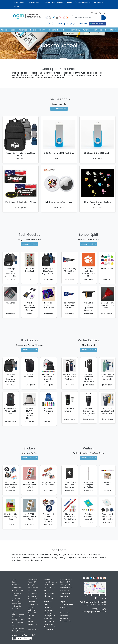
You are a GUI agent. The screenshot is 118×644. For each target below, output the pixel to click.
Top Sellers (97, 30)
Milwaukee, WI (49, 593)
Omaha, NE (48, 607)
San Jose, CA (65, 590)
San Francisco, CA (66, 588)
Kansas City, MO (34, 630)
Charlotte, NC (33, 593)
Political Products (18, 628)
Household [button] (53, 30)
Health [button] (42, 30)
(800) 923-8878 (55, 24)
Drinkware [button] (23, 30)
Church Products (18, 614)
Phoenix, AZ (48, 619)
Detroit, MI (32, 607)
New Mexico (48, 602)
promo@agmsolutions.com (76, 24)
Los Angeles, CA (50, 588)
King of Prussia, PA (50, 582)
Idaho (30, 619)
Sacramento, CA (50, 627)
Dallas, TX (31, 610)
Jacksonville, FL (33, 624)
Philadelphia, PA (49, 616)
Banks (14, 611)
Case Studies (83, 2)
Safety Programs (18, 631)
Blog (53, 2)
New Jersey (48, 610)
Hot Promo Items (96, 2)
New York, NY (49, 613)
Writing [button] (86, 30)
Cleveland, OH (33, 604)
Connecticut (33, 602)
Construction (17, 617)
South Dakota (65, 593)
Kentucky (47, 579)
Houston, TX (32, 616)
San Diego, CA (65, 585)
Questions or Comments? (23, 635)
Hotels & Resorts (18, 623)
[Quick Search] (86, 18)
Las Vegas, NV (49, 585)
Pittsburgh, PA (49, 621)
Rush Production (18, 590)
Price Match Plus (66, 621)
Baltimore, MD (33, 588)
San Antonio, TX (66, 582)
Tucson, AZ (64, 596)
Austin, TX (32, 585)
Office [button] (64, 30)
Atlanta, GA (32, 582)
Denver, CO (32, 613)
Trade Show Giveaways (16, 600)
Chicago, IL (32, 596)
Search (15, 582)
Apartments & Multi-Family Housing (17, 606)
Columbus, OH (33, 599)
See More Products (59, 109)
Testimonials (17, 588)
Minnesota (48, 596)
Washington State (66, 604)
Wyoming (64, 607)
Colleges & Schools (19, 620)
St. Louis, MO (48, 630)
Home (15, 2)
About (21, 2)
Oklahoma (48, 604)
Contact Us (61, 2)
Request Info (72, 2)
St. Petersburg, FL (66, 579)
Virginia (63, 602)
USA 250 (16, 7)
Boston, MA (32, 590)
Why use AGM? (34, 2)
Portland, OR (48, 624)
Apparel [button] (4, 30)
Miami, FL (47, 590)
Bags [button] (13, 30)
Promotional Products (16, 594)
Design (48, 2)
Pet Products (17, 625)
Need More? (110, 30)
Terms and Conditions (64, 617)
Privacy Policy (65, 613)
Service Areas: (33, 579)
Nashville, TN (48, 599)
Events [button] (33, 30)
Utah (62, 599)
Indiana (31, 621)
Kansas (31, 627)
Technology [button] (75, 30)
